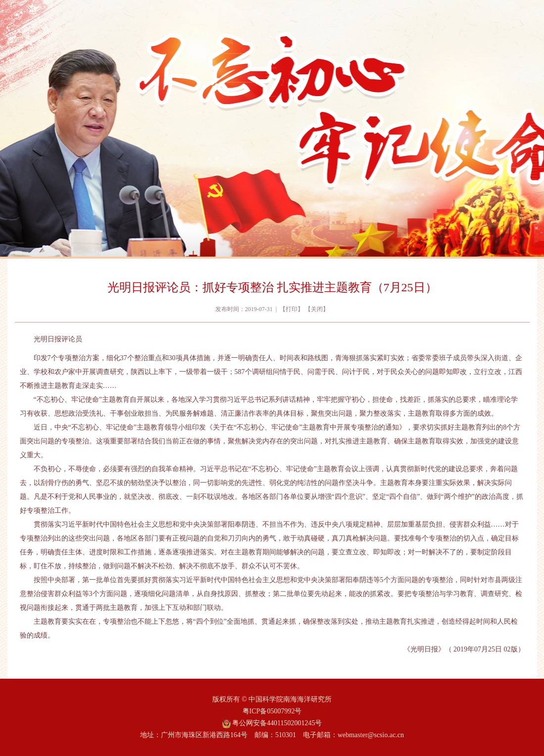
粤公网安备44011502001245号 (272, 723)
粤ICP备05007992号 (272, 711)
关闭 (317, 309)
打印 (292, 309)
